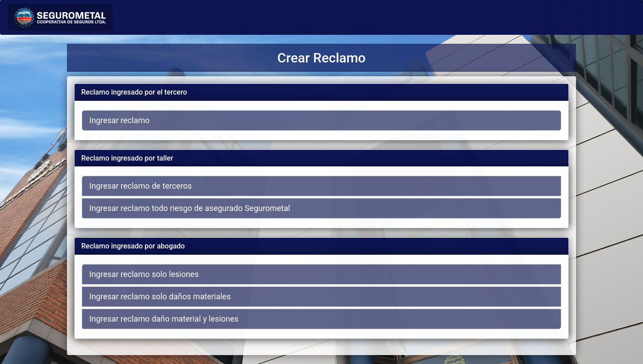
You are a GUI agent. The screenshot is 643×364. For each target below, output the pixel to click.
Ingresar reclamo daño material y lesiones (164, 319)
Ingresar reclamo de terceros (141, 186)
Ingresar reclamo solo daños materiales (160, 296)
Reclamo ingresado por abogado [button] (133, 246)
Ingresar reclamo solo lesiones (144, 274)
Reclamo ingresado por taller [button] (127, 158)
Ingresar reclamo (119, 120)
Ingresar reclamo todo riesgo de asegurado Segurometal (190, 208)
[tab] (321, 92)
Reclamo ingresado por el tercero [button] (134, 92)
